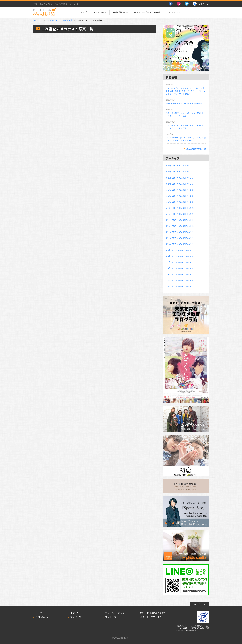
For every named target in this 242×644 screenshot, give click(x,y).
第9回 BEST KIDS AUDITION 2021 (180, 250)
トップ (84, 12)
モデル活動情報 (120, 12)
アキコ (75, 20)
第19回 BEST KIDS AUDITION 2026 (180, 190)
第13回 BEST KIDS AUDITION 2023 (180, 226)
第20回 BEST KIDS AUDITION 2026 (180, 184)
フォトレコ (111, 617)
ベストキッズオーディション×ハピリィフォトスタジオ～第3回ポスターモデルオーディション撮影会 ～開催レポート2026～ (186, 91)
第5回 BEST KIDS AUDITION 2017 (180, 274)
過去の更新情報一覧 (196, 149)
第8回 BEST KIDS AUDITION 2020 (180, 256)
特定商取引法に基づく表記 (153, 613)
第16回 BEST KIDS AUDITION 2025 (180, 208)
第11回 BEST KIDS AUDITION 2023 (180, 238)
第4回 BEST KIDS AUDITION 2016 (180, 280)
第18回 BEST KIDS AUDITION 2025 (180, 196)
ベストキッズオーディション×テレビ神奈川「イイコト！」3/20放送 (184, 127)
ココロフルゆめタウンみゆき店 (56, 20)
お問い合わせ (175, 12)
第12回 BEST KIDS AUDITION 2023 (180, 232)
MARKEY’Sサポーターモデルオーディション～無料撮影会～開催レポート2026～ (186, 139)
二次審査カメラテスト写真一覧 (95, 20)
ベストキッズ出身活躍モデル (148, 12)
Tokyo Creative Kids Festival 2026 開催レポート (186, 103)
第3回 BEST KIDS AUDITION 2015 (180, 286)
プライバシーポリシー (116, 613)
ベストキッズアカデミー (152, 617)
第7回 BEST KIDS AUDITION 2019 (180, 262)
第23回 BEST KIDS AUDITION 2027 (180, 166)
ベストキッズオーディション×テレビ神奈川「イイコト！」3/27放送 (184, 114)
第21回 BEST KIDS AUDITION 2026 (180, 178)
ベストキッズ (100, 12)
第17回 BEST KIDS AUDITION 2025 (180, 202)
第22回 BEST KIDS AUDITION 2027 (180, 172)
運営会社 (75, 613)
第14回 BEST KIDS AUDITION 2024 (180, 220)
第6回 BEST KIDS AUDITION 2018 (180, 268)
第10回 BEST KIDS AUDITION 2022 (180, 244)
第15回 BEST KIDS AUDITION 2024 (180, 214)
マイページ (76, 617)
